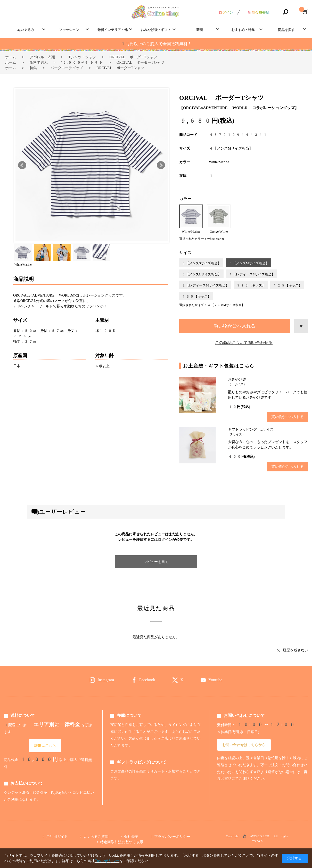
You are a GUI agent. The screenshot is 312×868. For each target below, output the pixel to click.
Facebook (147, 680)
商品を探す (286, 30)
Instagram (106, 680)
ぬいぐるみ (26, 30)
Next (161, 165)
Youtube (215, 680)
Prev (22, 165)
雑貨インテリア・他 (113, 30)
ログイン (226, 12)
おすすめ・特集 (243, 30)
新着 (200, 30)
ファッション (69, 30)
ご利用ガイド (57, 837)
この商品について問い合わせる (244, 343)
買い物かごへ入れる (235, 326)
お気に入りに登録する (301, 326)
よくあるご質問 (96, 837)
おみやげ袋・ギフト (156, 30)
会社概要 (131, 837)
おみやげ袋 (237, 379)
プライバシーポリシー (172, 837)
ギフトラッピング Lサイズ (251, 429)
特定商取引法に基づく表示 (122, 842)
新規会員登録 (259, 12)
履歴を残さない (295, 650)
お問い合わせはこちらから (244, 745)
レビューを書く (156, 562)
